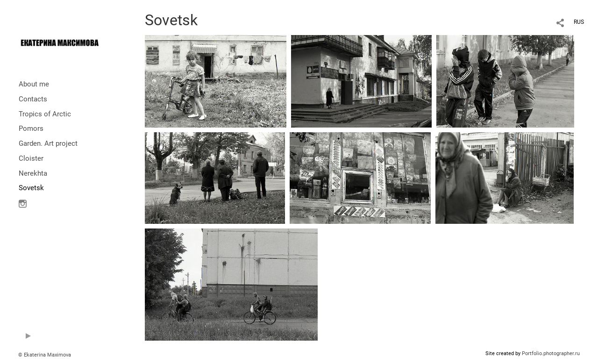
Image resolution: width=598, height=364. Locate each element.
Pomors (31, 128)
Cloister (31, 158)
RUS (579, 22)
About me (34, 84)
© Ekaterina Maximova (45, 355)
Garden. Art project (48, 143)
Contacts (33, 99)
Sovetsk (31, 188)
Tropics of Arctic (45, 114)
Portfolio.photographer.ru (551, 353)
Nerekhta (33, 173)
